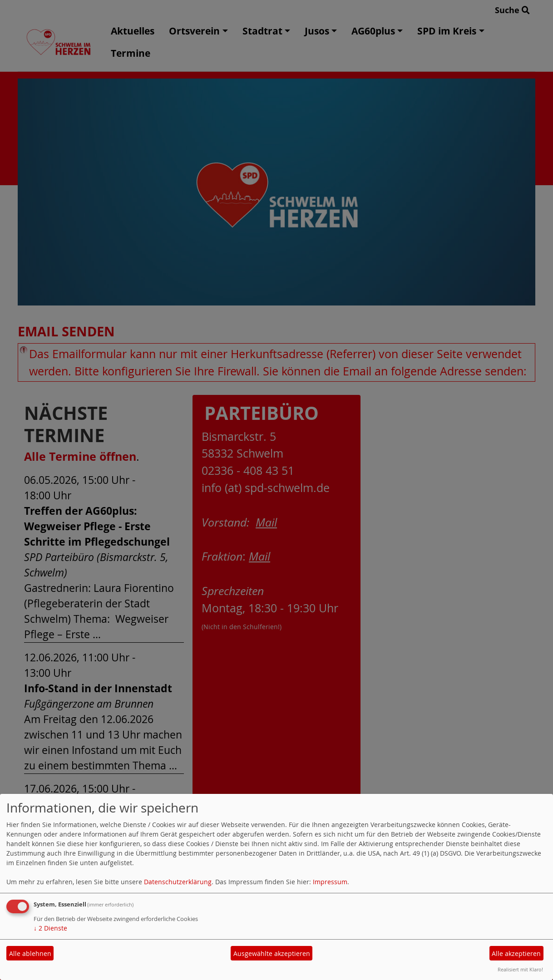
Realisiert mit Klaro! (520, 969)
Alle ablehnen (30, 953)
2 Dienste (50, 928)
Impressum (330, 882)
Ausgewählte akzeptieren (272, 953)
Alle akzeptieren (516, 953)
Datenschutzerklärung (178, 882)
